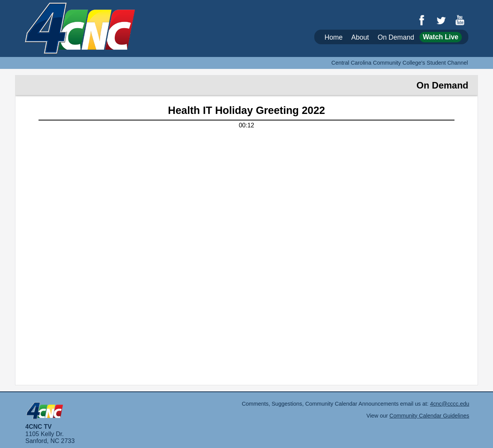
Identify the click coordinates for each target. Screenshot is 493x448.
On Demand (396, 37)
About (360, 37)
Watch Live (441, 37)
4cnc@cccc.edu (449, 404)
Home (334, 37)
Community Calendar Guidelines (429, 416)
